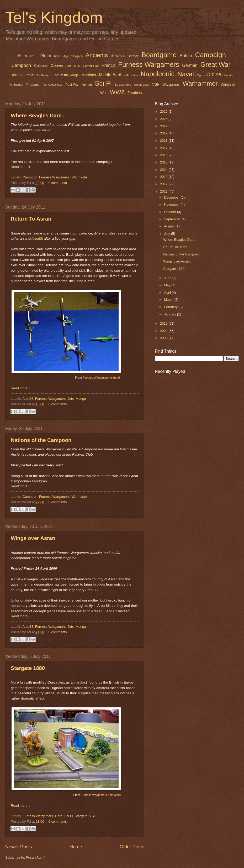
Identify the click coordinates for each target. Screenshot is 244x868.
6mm (57, 56)
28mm (45, 56)
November (172, 204)
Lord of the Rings (65, 75)
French (108, 65)
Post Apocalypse (52, 85)
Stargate (81, 816)
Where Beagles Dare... (38, 116)
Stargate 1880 (28, 668)
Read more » (20, 167)
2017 (164, 148)
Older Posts (132, 847)
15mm (21, 56)
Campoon (21, 65)
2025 (164, 119)
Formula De (91, 66)
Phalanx (33, 84)
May (168, 285)
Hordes (17, 75)
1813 (33, 56)
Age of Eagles (73, 56)
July (167, 234)
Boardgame (159, 55)
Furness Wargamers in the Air (102, 378)
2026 (164, 111)
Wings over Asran (33, 538)
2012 (164, 184)
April (168, 293)
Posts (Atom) (36, 857)
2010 (164, 323)
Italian (45, 75)
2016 (164, 155)
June (168, 278)
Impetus (32, 75)
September (173, 219)
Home (76, 847)
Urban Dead (142, 85)
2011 (164, 191)
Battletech (118, 56)
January (170, 314)
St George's (123, 85)
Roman (87, 85)
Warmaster (79, 177)
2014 (164, 170)
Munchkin (132, 75)
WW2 (117, 92)
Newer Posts (19, 847)
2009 (164, 331)
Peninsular (16, 85)
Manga (81, 399)
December (172, 197)
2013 (164, 177)
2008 (164, 338)
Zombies (135, 93)
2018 (164, 141)
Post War (72, 85)
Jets (71, 399)
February (171, 307)
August (170, 226)
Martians (89, 75)
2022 (164, 126)
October (170, 212)
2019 (164, 133)
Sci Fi (103, 83)
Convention (61, 65)
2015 (164, 162)
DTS (77, 66)
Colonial (41, 65)
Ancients (97, 55)
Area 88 (91, 590)
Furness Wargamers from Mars (101, 795)
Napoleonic (158, 74)
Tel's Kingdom (54, 17)
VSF (156, 84)
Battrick (133, 56)
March (169, 300)
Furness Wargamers (148, 64)
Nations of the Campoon (41, 440)
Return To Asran (31, 219)
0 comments (58, 183)
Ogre (59, 816)
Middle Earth (111, 75)
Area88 (37, 239)
